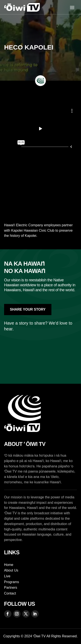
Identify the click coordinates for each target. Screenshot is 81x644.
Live (7, 576)
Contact (10, 593)
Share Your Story (28, 309)
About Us (11, 570)
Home (9, 565)
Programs (12, 582)
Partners (11, 588)
